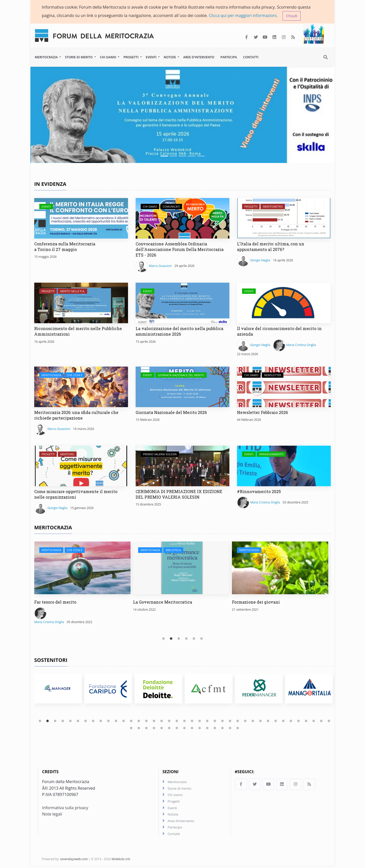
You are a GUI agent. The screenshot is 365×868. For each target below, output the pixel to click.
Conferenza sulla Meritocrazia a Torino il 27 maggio (65, 247)
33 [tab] (283, 722)
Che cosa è (75, 376)
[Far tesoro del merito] (82, 568)
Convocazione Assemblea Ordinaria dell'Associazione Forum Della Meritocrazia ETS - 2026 (180, 250)
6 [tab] (202, 639)
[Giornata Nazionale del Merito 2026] (182, 387)
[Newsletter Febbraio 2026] (284, 387)
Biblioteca (174, 550)
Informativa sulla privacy (65, 809)
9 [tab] (101, 722)
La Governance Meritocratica (163, 602)
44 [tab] (162, 729)
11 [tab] (116, 722)
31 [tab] (268, 722)
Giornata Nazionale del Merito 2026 (171, 413)
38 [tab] (321, 722)
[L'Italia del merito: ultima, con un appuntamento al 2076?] (284, 219)
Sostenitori (51, 661)
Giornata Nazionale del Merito (181, 376)
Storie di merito (79, 57)
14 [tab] (139, 722)
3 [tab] (179, 639)
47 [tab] (185, 729)
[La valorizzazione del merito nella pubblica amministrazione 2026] (182, 303)
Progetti (131, 57)
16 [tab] (154, 722)
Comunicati (171, 207)
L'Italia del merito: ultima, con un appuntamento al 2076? (271, 247)
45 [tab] (169, 729)
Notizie (170, 57)
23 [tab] (207, 722)
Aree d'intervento (199, 57)
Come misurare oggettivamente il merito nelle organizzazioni (76, 494)
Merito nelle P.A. (72, 292)
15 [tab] (147, 722)
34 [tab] (291, 722)
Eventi (152, 57)
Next (335, 589)
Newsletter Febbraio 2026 (262, 413)
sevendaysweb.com (74, 861)
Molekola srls (121, 861)
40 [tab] (131, 729)
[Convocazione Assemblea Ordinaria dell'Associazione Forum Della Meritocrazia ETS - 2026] (182, 219)
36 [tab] (306, 722)
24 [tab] (215, 722)
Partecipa (229, 57)
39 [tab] (329, 722)
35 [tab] (299, 722)
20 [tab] (185, 722)
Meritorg (67, 454)
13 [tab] (131, 722)
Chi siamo (108, 57)
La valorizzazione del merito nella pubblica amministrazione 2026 (179, 332)
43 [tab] (154, 729)
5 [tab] (194, 639)
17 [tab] (162, 722)
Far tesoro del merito (55, 602)
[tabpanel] (84, 586)
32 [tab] (276, 722)
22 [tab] (200, 722)
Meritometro (273, 207)
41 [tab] (139, 729)
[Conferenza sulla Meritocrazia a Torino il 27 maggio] (81, 219)
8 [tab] (93, 722)
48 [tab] (192, 729)
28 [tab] (245, 722)
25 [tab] (223, 722)
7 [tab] (86, 722)
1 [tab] (163, 639)
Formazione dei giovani (256, 602)
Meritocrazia (47, 57)
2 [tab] (171, 639)
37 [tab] (314, 722)
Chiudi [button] (292, 16)
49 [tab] (200, 729)
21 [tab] (192, 722)
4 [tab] (186, 639)
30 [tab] (261, 722)
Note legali (52, 815)
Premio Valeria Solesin (160, 454)
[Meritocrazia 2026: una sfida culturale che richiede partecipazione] (81, 387)
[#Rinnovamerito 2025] (284, 466)
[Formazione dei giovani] (280, 568)
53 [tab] (230, 729)
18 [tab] (169, 722)
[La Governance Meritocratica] (181, 568)
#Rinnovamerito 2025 (259, 492)
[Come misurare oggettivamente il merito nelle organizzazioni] (81, 466)
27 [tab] (238, 722)
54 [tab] (238, 729)
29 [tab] (253, 722)
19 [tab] (177, 722)
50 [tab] (207, 729)
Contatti (251, 57)
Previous (30, 589)
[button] (53, 115)
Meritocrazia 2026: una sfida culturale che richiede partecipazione (76, 416)
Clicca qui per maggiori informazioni (243, 15)
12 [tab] (124, 722)
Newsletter (273, 376)
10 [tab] (108, 722)
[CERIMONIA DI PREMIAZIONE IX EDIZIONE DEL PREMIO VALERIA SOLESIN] (182, 466)
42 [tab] (147, 729)
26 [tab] (230, 722)
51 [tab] (215, 729)
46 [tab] (177, 729)
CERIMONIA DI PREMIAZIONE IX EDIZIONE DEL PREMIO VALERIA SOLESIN (179, 494)
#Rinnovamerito (271, 454)
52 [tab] (223, 729)
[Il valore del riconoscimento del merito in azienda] (284, 303)
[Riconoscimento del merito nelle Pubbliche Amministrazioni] (81, 303)
